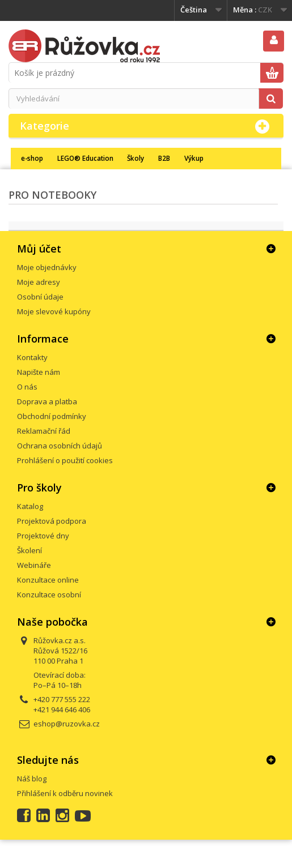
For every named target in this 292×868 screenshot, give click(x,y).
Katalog (30, 506)
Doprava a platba (47, 401)
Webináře (34, 565)
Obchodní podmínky (52, 416)
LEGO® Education (85, 158)
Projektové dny (43, 536)
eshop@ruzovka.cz (67, 724)
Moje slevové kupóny (54, 311)
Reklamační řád (44, 431)
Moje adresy (39, 282)
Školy (136, 158)
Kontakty (32, 357)
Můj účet (39, 249)
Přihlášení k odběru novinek (65, 793)
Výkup (194, 158)
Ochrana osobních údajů (60, 446)
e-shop (32, 158)
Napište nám (39, 372)
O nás (27, 387)
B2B (164, 158)
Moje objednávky (47, 267)
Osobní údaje (40, 297)
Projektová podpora (52, 521)
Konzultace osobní (49, 595)
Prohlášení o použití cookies (65, 460)
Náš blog (32, 779)
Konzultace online (48, 580)
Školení (29, 550)
